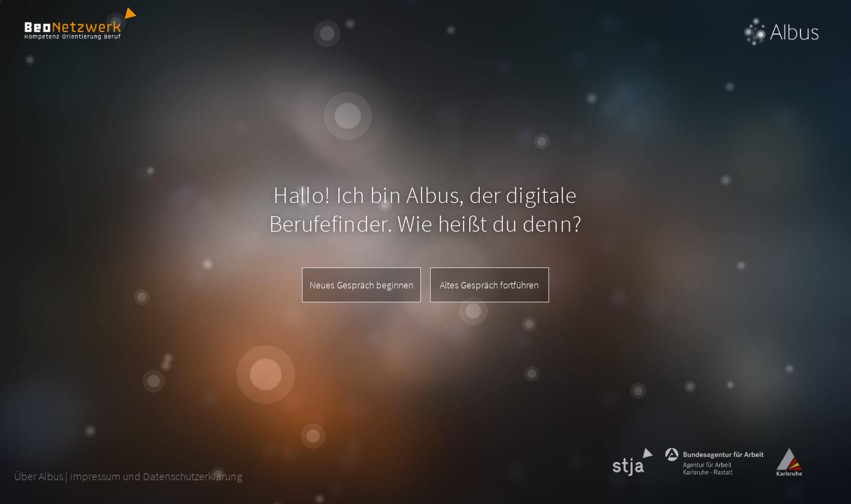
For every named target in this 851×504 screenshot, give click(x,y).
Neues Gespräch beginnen (361, 285)
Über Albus (39, 476)
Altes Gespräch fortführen (489, 285)
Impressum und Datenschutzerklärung (156, 476)
